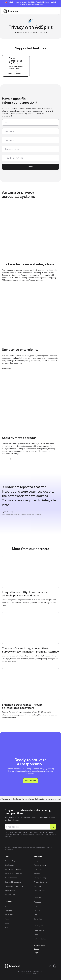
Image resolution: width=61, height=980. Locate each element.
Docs (36, 935)
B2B (6, 927)
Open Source (39, 930)
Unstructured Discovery (13, 874)
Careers (37, 910)
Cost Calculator (40, 890)
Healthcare (9, 915)
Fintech (7, 919)
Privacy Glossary (40, 878)
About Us (37, 902)
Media (7, 923)
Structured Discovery (13, 869)
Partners (37, 874)
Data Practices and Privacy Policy (33, 834)
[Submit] (53, 827)
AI (5, 906)
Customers (38, 869)
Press (36, 906)
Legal (36, 915)
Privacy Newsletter (41, 882)
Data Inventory (10, 861)
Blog (36, 861)
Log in (36, 953)
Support (37, 949)
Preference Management (14, 886)
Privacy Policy (40, 847)
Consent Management (13, 882)
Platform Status (40, 939)
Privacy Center (10, 890)
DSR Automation (11, 878)
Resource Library (40, 865)
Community (38, 886)
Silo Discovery (10, 865)
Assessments (10, 895)
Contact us (38, 919)
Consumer (8, 910)
